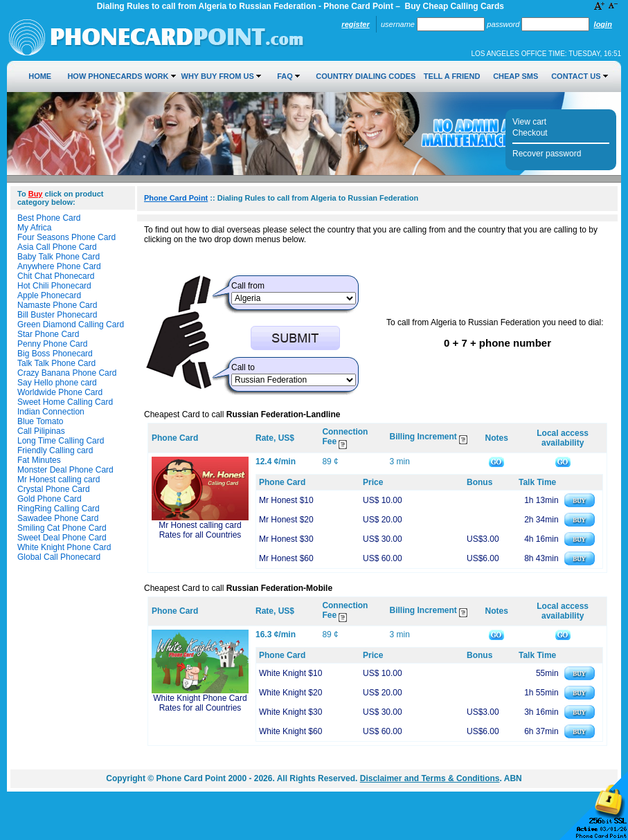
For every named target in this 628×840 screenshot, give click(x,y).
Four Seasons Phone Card (66, 237)
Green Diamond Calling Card (71, 325)
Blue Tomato (41, 421)
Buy (36, 194)
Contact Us (576, 76)
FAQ (285, 76)
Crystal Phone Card (54, 489)
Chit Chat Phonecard (56, 276)
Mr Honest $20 (286, 520)
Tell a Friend (452, 76)
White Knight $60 (290, 731)
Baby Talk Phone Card (59, 257)
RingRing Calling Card (59, 509)
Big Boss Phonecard (55, 354)
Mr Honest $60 (286, 558)
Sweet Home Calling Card (65, 402)
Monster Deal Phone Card (65, 470)
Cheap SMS (515, 76)
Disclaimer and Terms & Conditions (430, 778)
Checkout (530, 133)
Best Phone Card (49, 218)
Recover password (547, 154)
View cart (529, 122)
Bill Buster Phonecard (57, 315)
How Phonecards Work (118, 76)
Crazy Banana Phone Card (67, 373)
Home (40, 76)
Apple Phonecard (49, 295)
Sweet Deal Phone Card (62, 538)
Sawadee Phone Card (58, 518)
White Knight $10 (290, 673)
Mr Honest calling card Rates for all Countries (200, 530)
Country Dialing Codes (366, 76)
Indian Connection (51, 412)
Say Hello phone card (57, 383)
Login (603, 24)
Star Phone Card (48, 334)
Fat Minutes (39, 460)
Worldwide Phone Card (60, 392)
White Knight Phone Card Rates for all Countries (200, 703)
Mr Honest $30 (286, 539)
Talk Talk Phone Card (56, 363)
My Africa (34, 228)
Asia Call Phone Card (57, 247)
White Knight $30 (290, 712)
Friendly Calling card (55, 450)
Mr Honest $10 (286, 500)
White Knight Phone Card (64, 547)
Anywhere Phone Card (59, 266)
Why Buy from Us (218, 76)
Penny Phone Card (52, 344)
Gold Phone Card (50, 499)
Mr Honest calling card (59, 480)
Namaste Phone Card (57, 305)
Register (355, 24)
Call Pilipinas (41, 431)
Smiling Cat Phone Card (62, 528)
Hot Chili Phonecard (54, 286)
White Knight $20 (290, 693)
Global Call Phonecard (59, 557)
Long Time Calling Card (61, 441)
